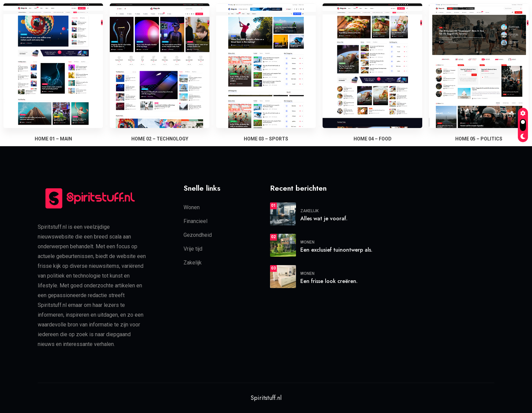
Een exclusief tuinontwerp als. (336, 249)
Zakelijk (193, 262)
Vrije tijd (193, 248)
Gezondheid (198, 235)
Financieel (195, 221)
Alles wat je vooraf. (324, 218)
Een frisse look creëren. (329, 281)
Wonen (192, 207)
